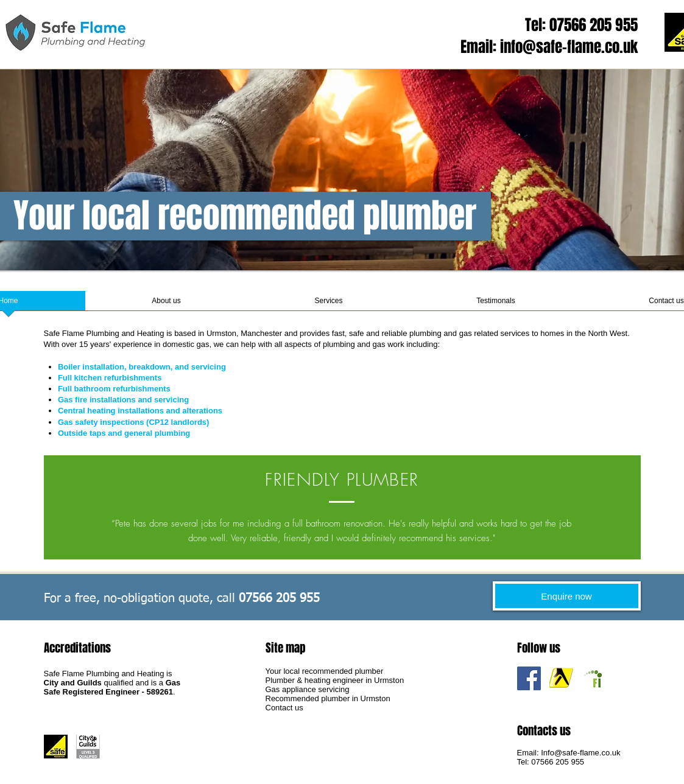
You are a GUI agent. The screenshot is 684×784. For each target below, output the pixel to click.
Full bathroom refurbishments (114, 389)
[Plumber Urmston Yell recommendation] (561, 678)
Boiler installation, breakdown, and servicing (142, 367)
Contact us (284, 708)
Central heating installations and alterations (140, 411)
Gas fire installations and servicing (123, 400)
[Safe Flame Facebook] (529, 678)
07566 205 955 (558, 762)
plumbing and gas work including (380, 344)
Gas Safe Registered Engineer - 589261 (112, 687)
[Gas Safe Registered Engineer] (56, 747)
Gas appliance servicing (308, 689)
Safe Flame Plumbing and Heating (104, 333)
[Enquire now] (567, 596)
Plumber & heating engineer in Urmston (335, 680)
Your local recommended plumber (325, 671)
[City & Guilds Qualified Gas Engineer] (88, 747)
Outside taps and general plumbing (124, 433)
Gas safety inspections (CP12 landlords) (134, 422)
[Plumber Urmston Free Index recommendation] (594, 678)
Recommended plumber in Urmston (328, 698)
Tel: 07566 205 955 (581, 25)
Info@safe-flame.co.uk (580, 753)
